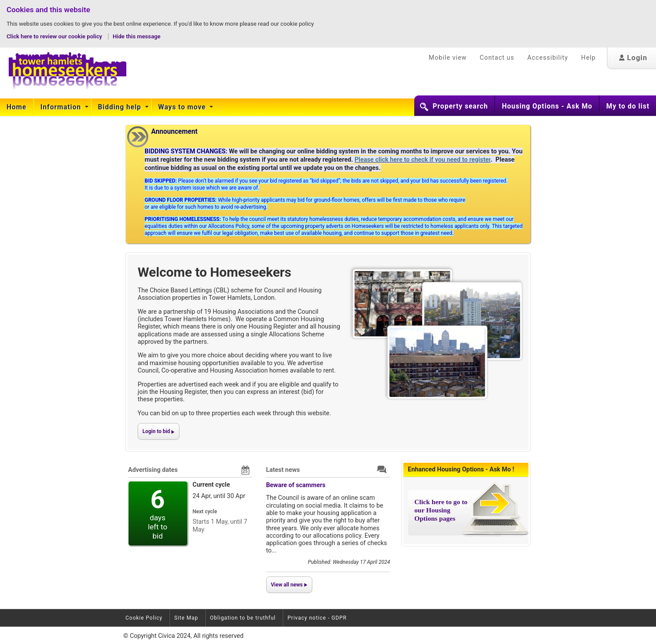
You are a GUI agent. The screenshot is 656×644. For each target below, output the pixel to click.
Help (588, 58)
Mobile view (448, 58)
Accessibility (548, 58)
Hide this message (137, 36)
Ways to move (183, 107)
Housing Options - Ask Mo (547, 106)
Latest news (283, 470)
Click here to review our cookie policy (55, 36)
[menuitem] (17, 107)
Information (62, 107)
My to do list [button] (628, 106)
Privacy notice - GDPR (317, 618)
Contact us (497, 58)
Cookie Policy (144, 618)
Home (17, 107)
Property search (460, 106)
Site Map (186, 618)
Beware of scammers (296, 485)
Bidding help (121, 107)
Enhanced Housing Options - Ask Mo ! (461, 469)
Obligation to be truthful (243, 618)
